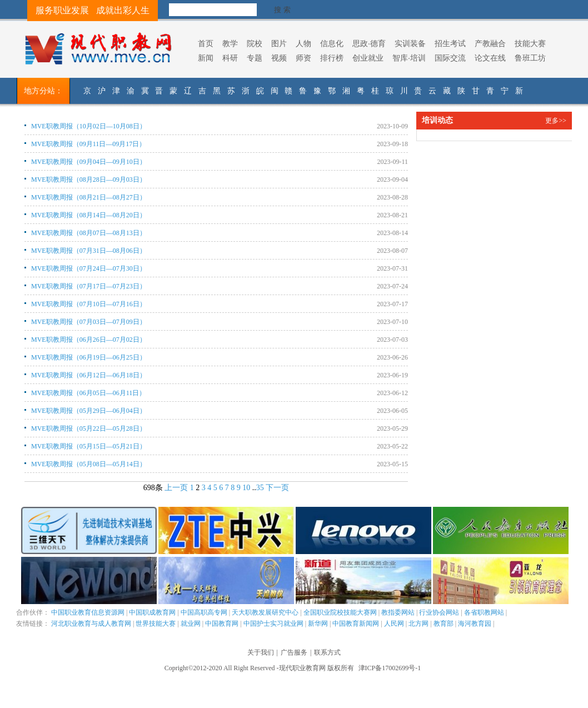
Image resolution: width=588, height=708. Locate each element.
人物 (303, 43)
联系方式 (327, 652)
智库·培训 (409, 58)
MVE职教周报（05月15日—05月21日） (89, 446)
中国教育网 (222, 624)
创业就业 (368, 58)
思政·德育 (369, 43)
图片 (279, 43)
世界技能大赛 (156, 624)
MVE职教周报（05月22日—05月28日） (89, 428)
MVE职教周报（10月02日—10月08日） (89, 126)
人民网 (394, 624)
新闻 (206, 58)
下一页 (277, 488)
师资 (303, 58)
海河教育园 (475, 624)
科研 (230, 58)
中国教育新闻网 (356, 624)
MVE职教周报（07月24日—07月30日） (89, 268)
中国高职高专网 (204, 612)
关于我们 (261, 652)
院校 (255, 43)
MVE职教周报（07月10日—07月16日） (89, 304)
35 (260, 488)
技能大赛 (530, 43)
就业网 (191, 624)
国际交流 (450, 58)
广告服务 (294, 652)
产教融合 (490, 43)
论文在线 (490, 58)
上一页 (176, 488)
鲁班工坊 (530, 58)
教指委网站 (398, 612)
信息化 (332, 43)
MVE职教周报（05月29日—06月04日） (89, 411)
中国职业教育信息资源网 (88, 612)
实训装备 (410, 43)
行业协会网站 (439, 612)
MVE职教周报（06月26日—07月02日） (89, 340)
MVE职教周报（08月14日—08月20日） (89, 215)
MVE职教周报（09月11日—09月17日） (88, 144)
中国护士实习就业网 (273, 624)
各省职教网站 (484, 612)
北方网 (418, 624)
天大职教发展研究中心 (265, 612)
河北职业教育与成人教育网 (91, 624)
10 (246, 488)
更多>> (556, 121)
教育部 (444, 624)
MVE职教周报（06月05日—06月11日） (88, 393)
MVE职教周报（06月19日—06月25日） (89, 357)
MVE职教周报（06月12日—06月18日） (89, 375)
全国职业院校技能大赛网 (340, 612)
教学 (230, 43)
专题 (255, 58)
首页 (206, 43)
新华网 (318, 624)
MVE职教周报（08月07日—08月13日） (89, 233)
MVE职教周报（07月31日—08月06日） (89, 251)
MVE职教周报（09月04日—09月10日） (89, 162)
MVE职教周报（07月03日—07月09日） (89, 322)
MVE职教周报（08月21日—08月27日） (89, 197)
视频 (279, 58)
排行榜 (332, 58)
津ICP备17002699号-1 (390, 668)
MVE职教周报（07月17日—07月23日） (89, 286)
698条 (153, 488)
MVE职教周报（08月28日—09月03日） (89, 180)
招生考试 (450, 43)
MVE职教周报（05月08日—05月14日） (89, 464)
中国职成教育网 (152, 612)
